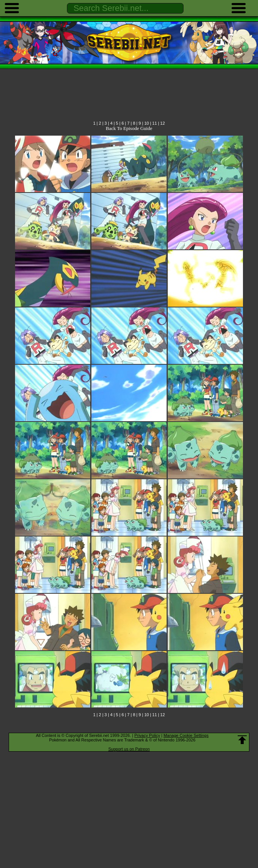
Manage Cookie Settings (186, 735)
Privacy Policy (147, 735)
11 (155, 123)
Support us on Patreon (129, 749)
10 (147, 123)
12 (162, 123)
